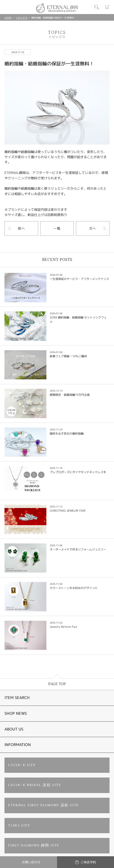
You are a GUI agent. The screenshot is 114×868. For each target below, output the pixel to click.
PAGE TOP (57, 684)
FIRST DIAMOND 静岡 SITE (34, 846)
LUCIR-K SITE (22, 765)
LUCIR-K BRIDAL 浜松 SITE (35, 785)
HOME (8, 18)
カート (107, 7)
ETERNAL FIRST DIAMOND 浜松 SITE (43, 805)
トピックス (21, 18)
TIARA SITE (19, 826)
